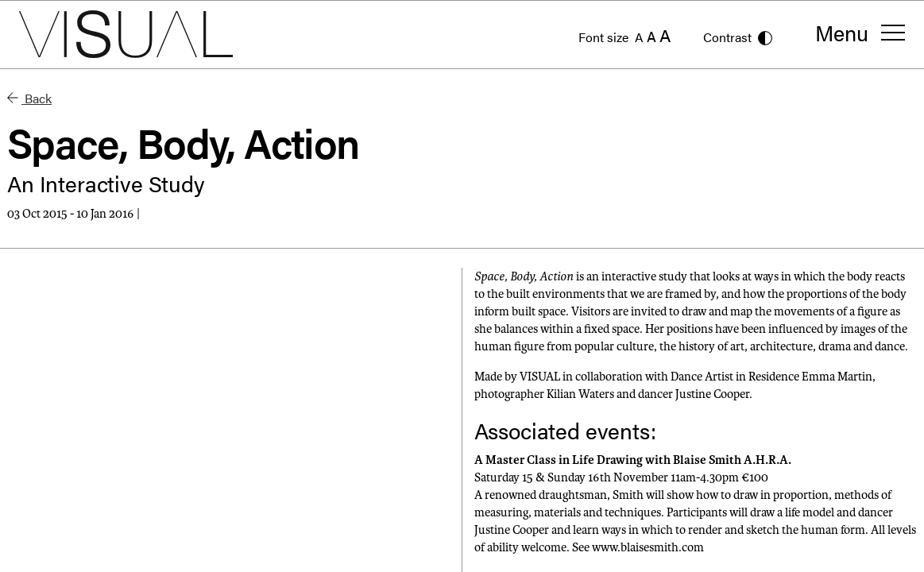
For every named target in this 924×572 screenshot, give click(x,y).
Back (29, 98)
